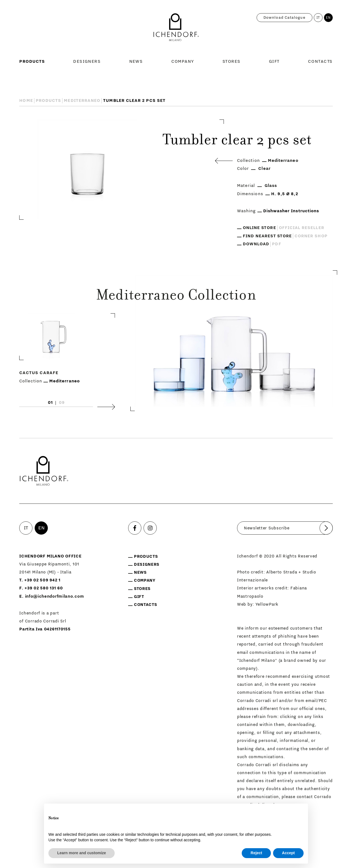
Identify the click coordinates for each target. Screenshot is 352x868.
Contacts (320, 61)
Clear (264, 168)
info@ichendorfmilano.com (55, 596)
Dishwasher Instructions (291, 211)
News (136, 61)
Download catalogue (284, 18)
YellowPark (267, 604)
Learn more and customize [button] (82, 853)
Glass (271, 186)
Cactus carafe (39, 373)
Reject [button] (256, 853)
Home (26, 100)
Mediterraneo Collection (176, 296)
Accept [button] (288, 853)
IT (318, 18)
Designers (87, 61)
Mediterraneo (82, 100)
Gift (274, 61)
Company (183, 61)
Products (32, 61)
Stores (232, 61)
